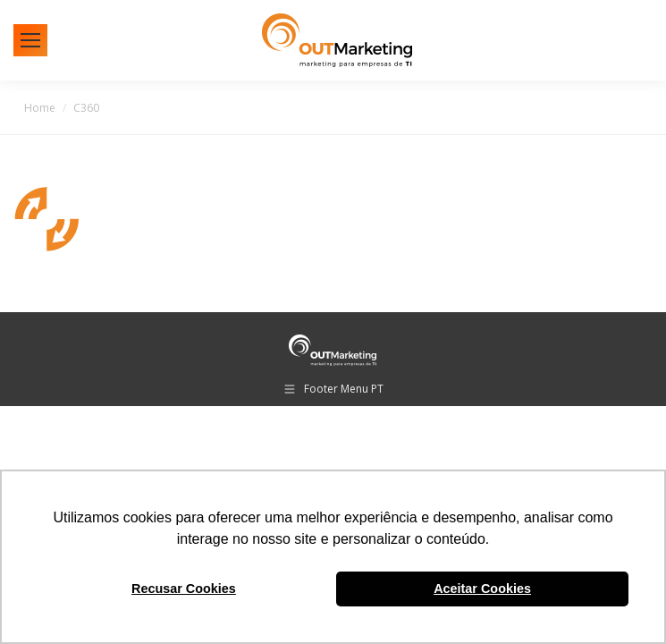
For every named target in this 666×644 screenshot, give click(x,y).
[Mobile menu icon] (30, 40)
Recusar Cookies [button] (184, 589)
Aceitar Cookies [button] (482, 589)
